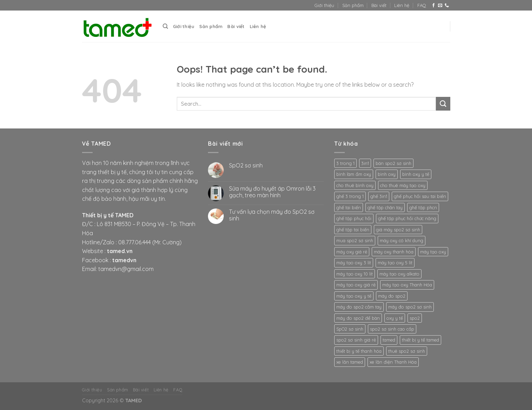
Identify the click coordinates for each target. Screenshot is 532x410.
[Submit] (443, 104)
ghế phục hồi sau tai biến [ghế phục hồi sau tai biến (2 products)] (420, 196)
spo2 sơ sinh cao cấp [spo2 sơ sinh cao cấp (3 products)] (392, 329)
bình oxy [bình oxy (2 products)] (387, 174)
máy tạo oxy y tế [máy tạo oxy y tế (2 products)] (354, 296)
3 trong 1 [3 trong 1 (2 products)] (345, 163)
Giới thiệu (324, 5)
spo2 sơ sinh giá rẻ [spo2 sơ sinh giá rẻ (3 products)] (356, 340)
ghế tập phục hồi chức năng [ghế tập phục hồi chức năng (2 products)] (407, 218)
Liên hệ (402, 5)
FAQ (422, 5)
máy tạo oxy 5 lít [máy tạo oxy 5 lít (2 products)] (395, 263)
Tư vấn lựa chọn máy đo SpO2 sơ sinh (272, 215)
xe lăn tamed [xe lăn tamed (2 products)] (350, 362)
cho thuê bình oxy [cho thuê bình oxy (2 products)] (355, 185)
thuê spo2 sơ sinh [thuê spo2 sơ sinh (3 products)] (407, 351)
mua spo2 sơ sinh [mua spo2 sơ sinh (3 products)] (355, 240)
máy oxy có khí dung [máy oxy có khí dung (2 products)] (402, 240)
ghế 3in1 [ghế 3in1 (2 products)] (379, 196)
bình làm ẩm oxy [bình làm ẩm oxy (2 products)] (354, 174)
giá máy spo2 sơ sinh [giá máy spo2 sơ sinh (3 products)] (398, 230)
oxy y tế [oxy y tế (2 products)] (395, 318)
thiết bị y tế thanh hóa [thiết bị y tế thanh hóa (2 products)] (359, 351)
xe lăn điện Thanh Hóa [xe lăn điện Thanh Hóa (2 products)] (393, 362)
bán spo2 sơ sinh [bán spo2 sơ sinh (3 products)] (393, 163)
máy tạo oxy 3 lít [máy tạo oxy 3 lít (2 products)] (354, 263)
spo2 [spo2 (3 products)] (415, 318)
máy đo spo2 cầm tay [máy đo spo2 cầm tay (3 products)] (359, 307)
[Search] (165, 26)
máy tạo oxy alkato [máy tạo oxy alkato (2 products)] (399, 274)
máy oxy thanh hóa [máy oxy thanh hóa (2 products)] (394, 252)
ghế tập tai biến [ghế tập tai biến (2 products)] (353, 230)
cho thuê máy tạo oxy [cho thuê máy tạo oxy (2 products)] (403, 185)
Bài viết (379, 5)
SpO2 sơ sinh (246, 166)
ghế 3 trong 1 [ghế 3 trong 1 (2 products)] (350, 196)
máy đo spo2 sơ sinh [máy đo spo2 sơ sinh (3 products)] (410, 307)
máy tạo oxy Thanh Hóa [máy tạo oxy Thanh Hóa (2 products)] (407, 285)
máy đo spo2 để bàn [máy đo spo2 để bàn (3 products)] (358, 318)
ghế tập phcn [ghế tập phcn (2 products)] (423, 207)
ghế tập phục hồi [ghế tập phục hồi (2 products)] (354, 218)
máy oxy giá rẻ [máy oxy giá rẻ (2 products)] (352, 252)
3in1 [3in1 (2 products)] (365, 163)
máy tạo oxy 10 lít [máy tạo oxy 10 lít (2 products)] (355, 274)
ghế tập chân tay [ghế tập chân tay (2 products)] (385, 207)
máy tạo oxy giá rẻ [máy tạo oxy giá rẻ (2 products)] (356, 285)
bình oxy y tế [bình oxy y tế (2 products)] (416, 174)
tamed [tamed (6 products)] (389, 340)
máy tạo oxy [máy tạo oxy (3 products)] (433, 252)
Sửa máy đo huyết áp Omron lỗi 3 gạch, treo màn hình (272, 192)
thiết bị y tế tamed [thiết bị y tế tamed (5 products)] (420, 340)
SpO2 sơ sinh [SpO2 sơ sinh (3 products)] (350, 329)
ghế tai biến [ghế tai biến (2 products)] (349, 207)
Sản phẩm (353, 5)
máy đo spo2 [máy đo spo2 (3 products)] (392, 296)
